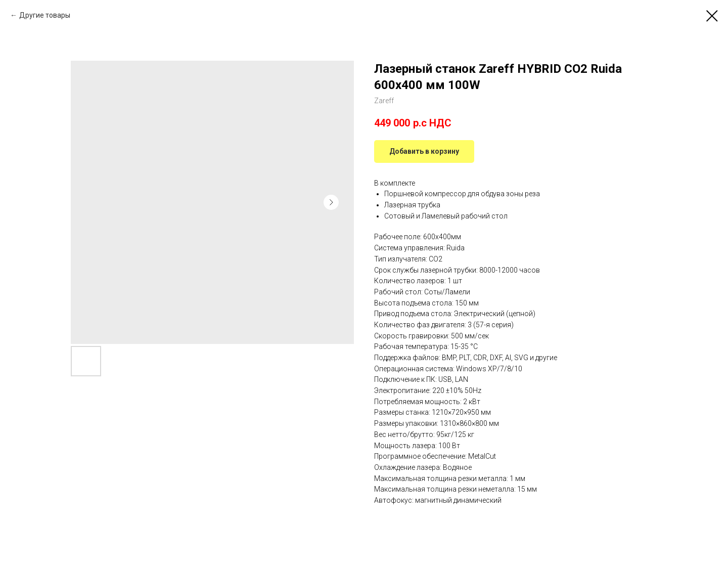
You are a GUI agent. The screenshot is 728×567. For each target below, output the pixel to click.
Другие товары (45, 15)
